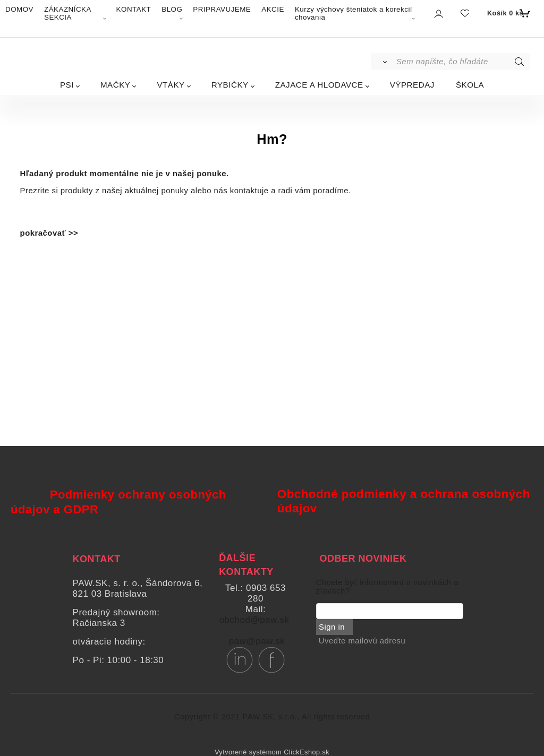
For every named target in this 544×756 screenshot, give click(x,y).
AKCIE (273, 9)
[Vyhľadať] (383, 62)
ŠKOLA (470, 85)
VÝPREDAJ (412, 85)
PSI (67, 85)
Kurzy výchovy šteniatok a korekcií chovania (354, 13)
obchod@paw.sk (254, 620)
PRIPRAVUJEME (222, 9)
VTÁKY (171, 85)
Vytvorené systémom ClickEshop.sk (272, 752)
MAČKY (116, 85)
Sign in (332, 627)
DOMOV (19, 9)
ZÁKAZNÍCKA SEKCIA (67, 13)
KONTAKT (134, 9)
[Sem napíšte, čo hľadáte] (462, 62)
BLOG (172, 9)
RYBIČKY (230, 85)
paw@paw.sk (257, 641)
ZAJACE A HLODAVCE (319, 85)
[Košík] (508, 13)
